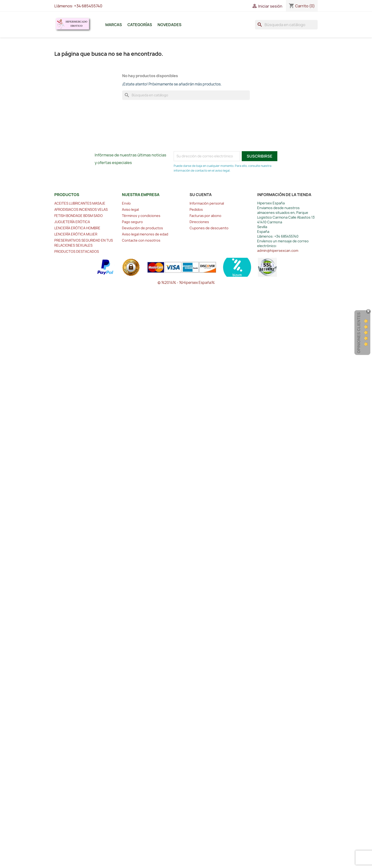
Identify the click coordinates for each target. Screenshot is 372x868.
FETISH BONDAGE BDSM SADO (79, 216)
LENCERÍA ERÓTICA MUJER (76, 234)
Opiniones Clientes (359, 333)
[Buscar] (286, 25)
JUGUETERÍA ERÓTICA (72, 222)
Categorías (140, 25)
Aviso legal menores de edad (145, 234)
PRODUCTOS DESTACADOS (77, 251)
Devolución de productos (142, 228)
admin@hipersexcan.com (278, 251)
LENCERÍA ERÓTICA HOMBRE (77, 228)
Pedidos (196, 209)
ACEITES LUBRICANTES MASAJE (80, 203)
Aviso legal (130, 209)
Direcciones (199, 222)
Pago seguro (132, 222)
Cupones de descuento (209, 228)
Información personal (207, 203)
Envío (126, 203)
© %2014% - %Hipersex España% (186, 283)
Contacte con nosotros (141, 240)
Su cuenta (201, 195)
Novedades (170, 25)
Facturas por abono (205, 216)
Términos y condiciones (141, 216)
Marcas (114, 25)
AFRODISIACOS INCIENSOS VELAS (81, 209)
